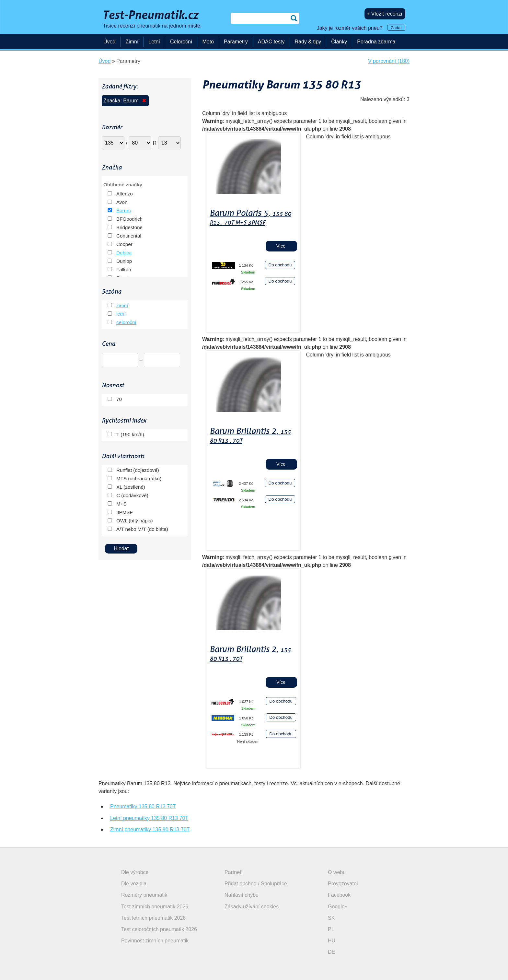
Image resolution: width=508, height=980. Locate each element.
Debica (124, 253)
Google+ (338, 907)
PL (331, 929)
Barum (124, 210)
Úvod (109, 42)
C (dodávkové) (132, 495)
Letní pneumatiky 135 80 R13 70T (149, 818)
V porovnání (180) (389, 61)
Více (281, 246)
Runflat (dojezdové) (138, 470)
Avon (122, 202)
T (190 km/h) (130, 434)
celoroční (126, 322)
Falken (124, 269)
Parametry (236, 42)
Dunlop (124, 261)
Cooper (124, 244)
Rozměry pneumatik (144, 895)
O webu (337, 872)
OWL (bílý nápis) (135, 521)
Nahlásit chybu (242, 895)
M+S (121, 504)
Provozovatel (343, 884)
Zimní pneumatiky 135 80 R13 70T (150, 829)
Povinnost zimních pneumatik (155, 941)
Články (339, 42)
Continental (129, 236)
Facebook (339, 895)
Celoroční (181, 42)
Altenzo (125, 194)
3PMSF (125, 512)
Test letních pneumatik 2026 (153, 918)
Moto (208, 42)
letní (121, 314)
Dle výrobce (135, 872)
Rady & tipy (308, 42)
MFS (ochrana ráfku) (139, 478)
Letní (154, 42)
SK (331, 918)
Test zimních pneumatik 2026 (155, 907)
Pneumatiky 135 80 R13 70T (143, 806)
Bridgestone (129, 227)
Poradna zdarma (376, 42)
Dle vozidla (134, 884)
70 (119, 399)
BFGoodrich (129, 219)
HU (332, 941)
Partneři (234, 872)
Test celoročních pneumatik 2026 (159, 929)
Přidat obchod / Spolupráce (256, 884)
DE (331, 952)
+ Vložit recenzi (384, 14)
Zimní (132, 42)
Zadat (396, 28)
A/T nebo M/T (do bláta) (142, 529)
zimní (122, 305)
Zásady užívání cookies (252, 907)
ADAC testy (271, 42)
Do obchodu (280, 265)
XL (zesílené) (131, 487)
